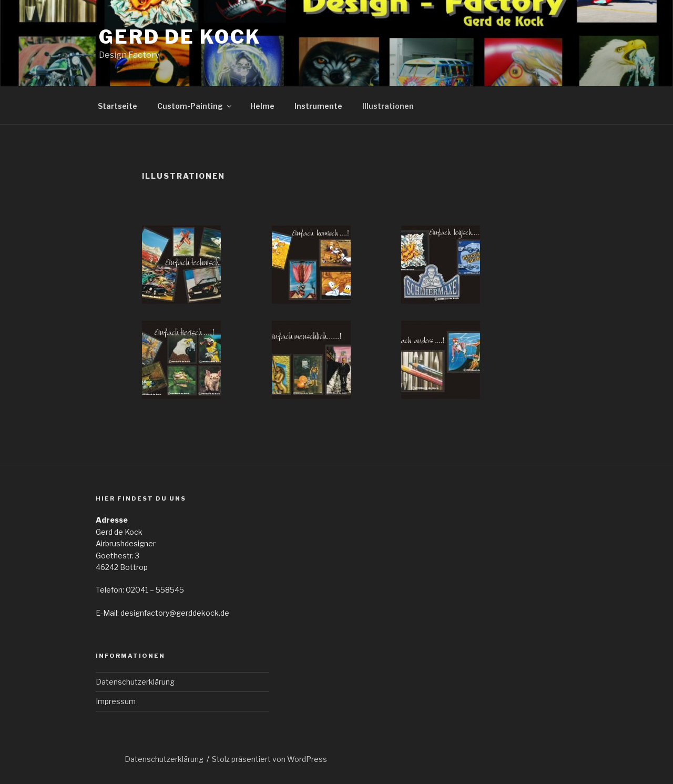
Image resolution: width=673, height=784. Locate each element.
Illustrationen (388, 106)
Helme (262, 106)
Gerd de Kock (180, 37)
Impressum (116, 701)
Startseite (118, 106)
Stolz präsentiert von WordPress (269, 759)
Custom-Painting (195, 106)
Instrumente (318, 106)
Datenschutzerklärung (135, 682)
